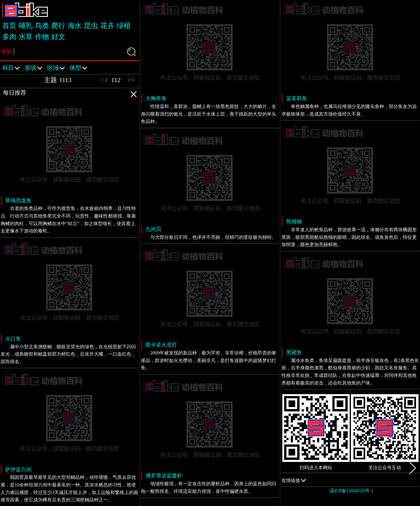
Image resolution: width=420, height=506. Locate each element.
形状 (34, 66)
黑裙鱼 (294, 352)
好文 (58, 37)
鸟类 (42, 26)
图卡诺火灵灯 (161, 345)
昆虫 (91, 26)
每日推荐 (71, 93)
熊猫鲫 (294, 222)
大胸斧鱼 (156, 98)
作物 (42, 37)
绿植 (124, 26)
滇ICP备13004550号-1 (351, 491)
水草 (26, 37)
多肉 (9, 37)
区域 (56, 66)
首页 (9, 26)
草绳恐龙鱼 (18, 201)
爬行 (58, 26)
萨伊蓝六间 (18, 470)
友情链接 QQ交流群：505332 (350, 480)
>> (131, 80)
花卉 (107, 26)
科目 (11, 66)
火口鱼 (13, 339)
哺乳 (26, 26)
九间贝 (153, 229)
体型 (79, 66)
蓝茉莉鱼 (297, 98)
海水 (75, 26)
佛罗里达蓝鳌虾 (164, 476)
